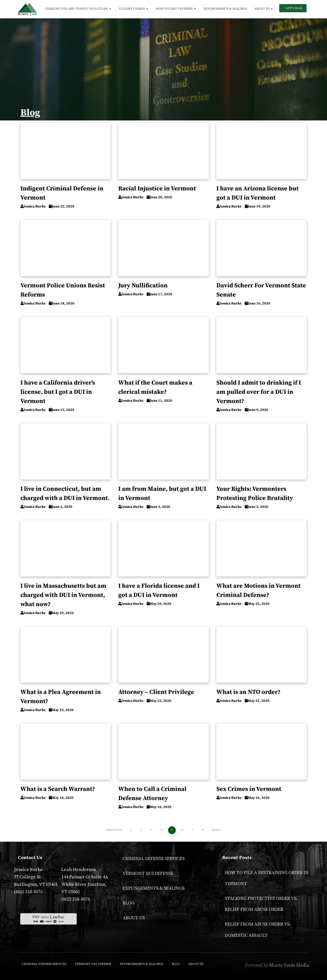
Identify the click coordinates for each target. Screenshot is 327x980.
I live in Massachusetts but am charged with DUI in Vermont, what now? (63, 595)
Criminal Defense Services (154, 859)
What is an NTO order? (248, 692)
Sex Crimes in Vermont (249, 789)
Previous (114, 830)
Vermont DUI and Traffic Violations (78, 9)
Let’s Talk (293, 8)
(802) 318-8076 (28, 892)
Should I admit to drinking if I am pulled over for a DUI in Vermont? (259, 392)
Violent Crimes (133, 9)
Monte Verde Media (289, 965)
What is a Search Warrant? (58, 789)
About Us (264, 9)
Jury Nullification (143, 286)
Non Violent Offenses (176, 9)
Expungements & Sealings (225, 9)
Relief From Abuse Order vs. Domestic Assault (258, 930)
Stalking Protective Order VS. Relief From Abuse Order (261, 904)
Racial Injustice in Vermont (157, 189)
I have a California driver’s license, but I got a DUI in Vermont (58, 392)
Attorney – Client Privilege (156, 692)
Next (216, 830)
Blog (129, 903)
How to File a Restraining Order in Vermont (267, 878)
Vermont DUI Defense (148, 873)
